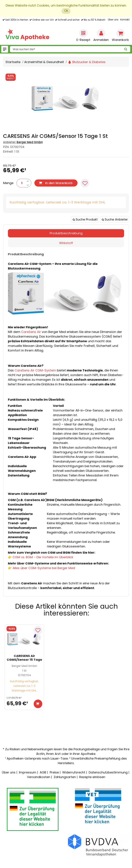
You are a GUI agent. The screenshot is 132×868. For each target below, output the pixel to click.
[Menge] (22, 183)
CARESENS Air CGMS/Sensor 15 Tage (24, 658)
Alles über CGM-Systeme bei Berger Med (44, 568)
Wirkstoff (66, 243)
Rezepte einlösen (92, 777)
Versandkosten (39, 777)
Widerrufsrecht (74, 772)
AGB (43, 772)
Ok (66, 11)
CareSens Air (31, 332)
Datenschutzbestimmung (108, 772)
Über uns (113, 20)
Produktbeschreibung (66, 233)
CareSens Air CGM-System (35, 370)
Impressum (28, 772)
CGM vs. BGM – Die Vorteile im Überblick (43, 557)
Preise (54, 772)
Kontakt (125, 20)
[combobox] (70, 49)
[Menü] (5, 49)
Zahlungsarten (65, 777)
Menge (8, 183)
